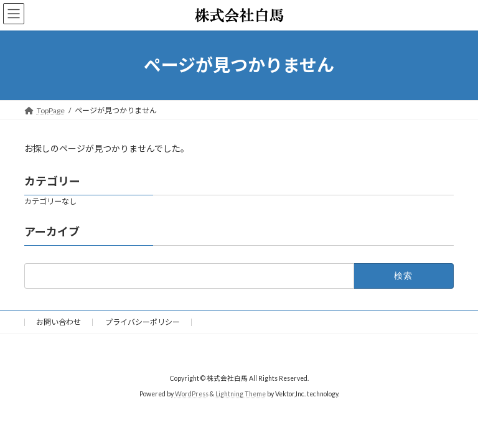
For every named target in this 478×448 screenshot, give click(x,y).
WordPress (192, 393)
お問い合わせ (59, 322)
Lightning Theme (241, 393)
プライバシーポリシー (143, 322)
